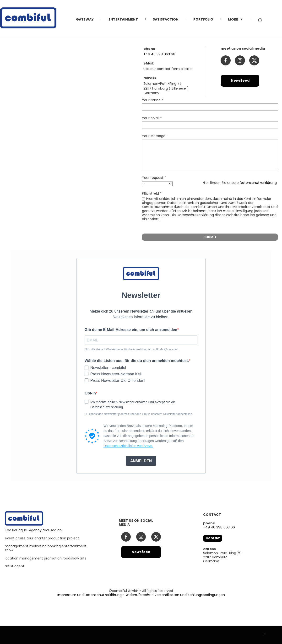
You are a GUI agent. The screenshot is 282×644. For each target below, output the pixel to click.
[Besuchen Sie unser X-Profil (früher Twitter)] (254, 60)
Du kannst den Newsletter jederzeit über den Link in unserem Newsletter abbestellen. (139, 414)
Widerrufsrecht (138, 595)
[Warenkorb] (260, 22)
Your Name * (153, 100)
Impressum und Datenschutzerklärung (89, 595)
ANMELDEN (141, 461)
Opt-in (90, 393)
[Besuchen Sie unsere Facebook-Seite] (226, 60)
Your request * (154, 178)
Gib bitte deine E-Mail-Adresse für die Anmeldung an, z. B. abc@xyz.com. (131, 349)
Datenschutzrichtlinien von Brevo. (128, 446)
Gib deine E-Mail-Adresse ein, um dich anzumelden (131, 330)
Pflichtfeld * (152, 193)
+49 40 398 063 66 (219, 527)
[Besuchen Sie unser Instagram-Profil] (240, 60)
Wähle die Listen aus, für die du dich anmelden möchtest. (137, 361)
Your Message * (155, 136)
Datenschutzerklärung (258, 183)
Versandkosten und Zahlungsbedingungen (190, 595)
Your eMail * (152, 118)
